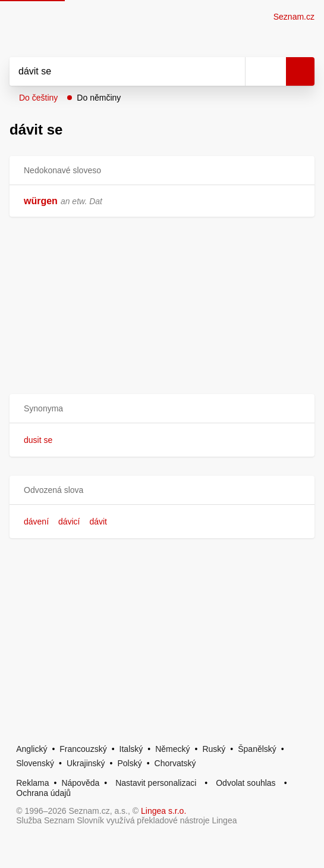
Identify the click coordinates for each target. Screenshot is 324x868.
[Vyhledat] (114, 71)
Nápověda (80, 783)
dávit (98, 522)
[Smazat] (232, 71)
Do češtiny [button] (38, 98)
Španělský (257, 749)
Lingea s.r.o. (163, 811)
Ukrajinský (86, 763)
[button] (162, 409)
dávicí (69, 522)
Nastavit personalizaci (156, 783)
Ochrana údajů (43, 793)
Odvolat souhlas (246, 783)
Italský (131, 749)
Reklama (32, 783)
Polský (129, 763)
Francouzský (83, 749)
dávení (36, 522)
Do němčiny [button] (99, 98)
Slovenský (35, 763)
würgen (41, 201)
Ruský (214, 749)
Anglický (32, 749)
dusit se (38, 440)
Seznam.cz (294, 17)
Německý (172, 749)
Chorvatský (175, 763)
